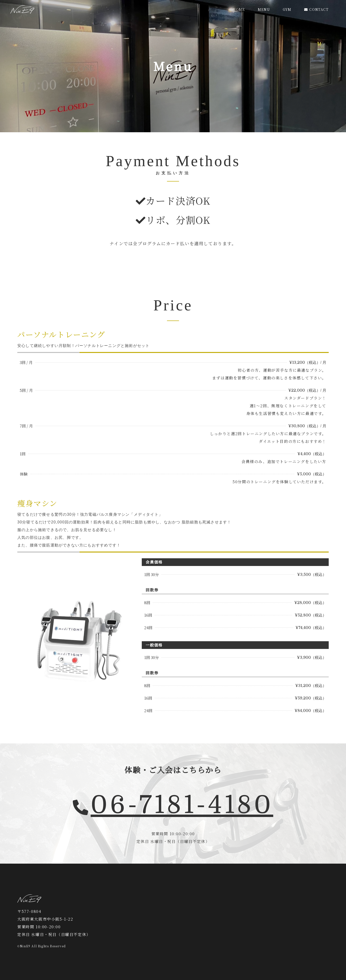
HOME (239, 9)
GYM (287, 9)
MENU (264, 9)
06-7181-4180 (182, 805)
